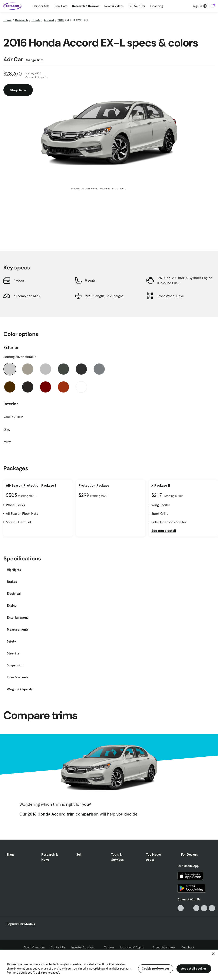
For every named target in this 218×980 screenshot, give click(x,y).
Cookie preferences (156, 968)
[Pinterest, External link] (212, 908)
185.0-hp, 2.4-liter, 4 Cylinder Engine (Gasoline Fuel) (185, 280)
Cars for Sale (41, 6)
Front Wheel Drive (170, 296)
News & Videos (114, 6)
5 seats (90, 280)
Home (7, 20)
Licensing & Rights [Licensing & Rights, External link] (134, 947)
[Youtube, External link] (196, 908)
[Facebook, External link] (189, 908)
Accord (49, 20)
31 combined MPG (27, 296)
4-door (19, 280)
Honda (36, 20)
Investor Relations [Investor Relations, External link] (85, 947)
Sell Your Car (137, 6)
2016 (61, 20)
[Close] (213, 954)
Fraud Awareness (164, 947)
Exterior (11, 348)
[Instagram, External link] (204, 908)
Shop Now (18, 90)
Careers (109, 947)
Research (22, 20)
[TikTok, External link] (181, 908)
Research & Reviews (86, 6)
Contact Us (58, 947)
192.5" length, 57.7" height (104, 296)
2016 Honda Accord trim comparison (63, 814)
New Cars (61, 6)
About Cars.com (34, 947)
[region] (109, 965)
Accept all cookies (194, 968)
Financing (157, 6)
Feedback (188, 947)
